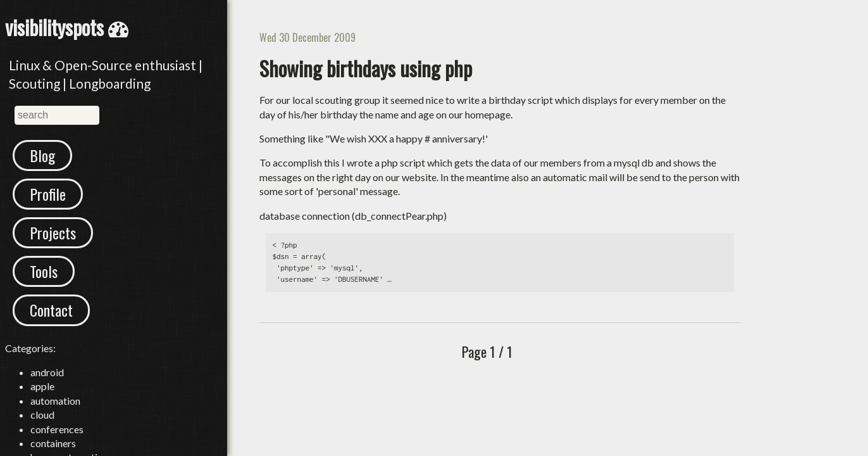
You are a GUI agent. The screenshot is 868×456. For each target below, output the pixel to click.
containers (53, 443)
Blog (42, 155)
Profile (48, 194)
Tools (44, 271)
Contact (51, 310)
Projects (53, 232)
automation (55, 401)
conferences (57, 429)
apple (42, 386)
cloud (42, 415)
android (47, 372)
